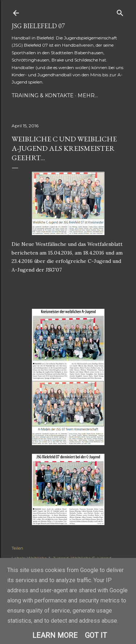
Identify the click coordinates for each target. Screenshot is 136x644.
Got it (96, 635)
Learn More (55, 635)
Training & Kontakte (43, 95)
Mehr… (88, 95)
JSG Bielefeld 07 (38, 26)
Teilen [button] (17, 548)
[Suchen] (120, 11)
